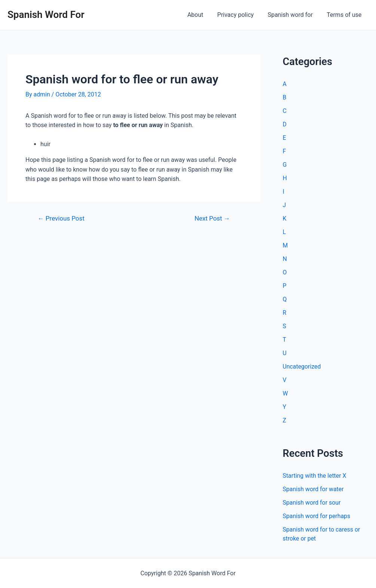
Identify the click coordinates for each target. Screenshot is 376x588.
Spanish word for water (314, 489)
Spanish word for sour (312, 503)
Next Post (212, 218)
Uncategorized (302, 367)
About (202, 15)
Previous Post (61, 218)
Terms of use (345, 15)
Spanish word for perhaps (317, 516)
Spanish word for (293, 15)
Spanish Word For (46, 15)
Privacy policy (241, 15)
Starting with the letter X (315, 476)
